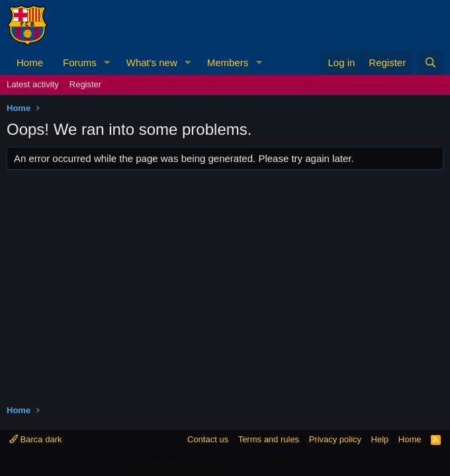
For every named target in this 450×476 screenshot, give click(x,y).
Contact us (208, 439)
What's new (152, 62)
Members (228, 62)
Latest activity (33, 84)
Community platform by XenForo (225, 464)
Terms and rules (269, 439)
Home (30, 62)
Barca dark (35, 439)
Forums (80, 62)
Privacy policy (335, 439)
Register (85, 84)
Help (380, 439)
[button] (107, 62)
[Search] (430, 62)
